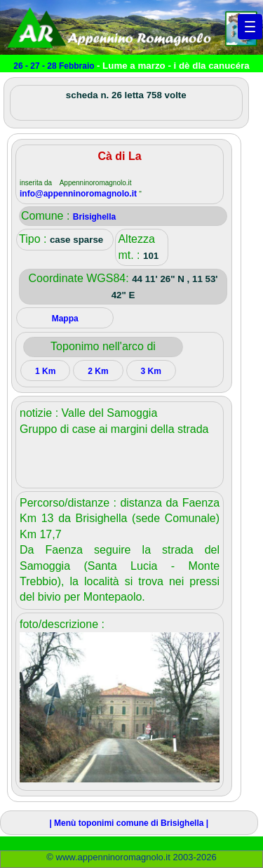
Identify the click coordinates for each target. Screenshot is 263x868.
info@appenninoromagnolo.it (79, 194)
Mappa (65, 319)
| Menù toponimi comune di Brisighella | (129, 823)
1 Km (45, 371)
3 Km (150, 371)
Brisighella (94, 217)
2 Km (98, 371)
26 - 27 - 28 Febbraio (55, 66)
